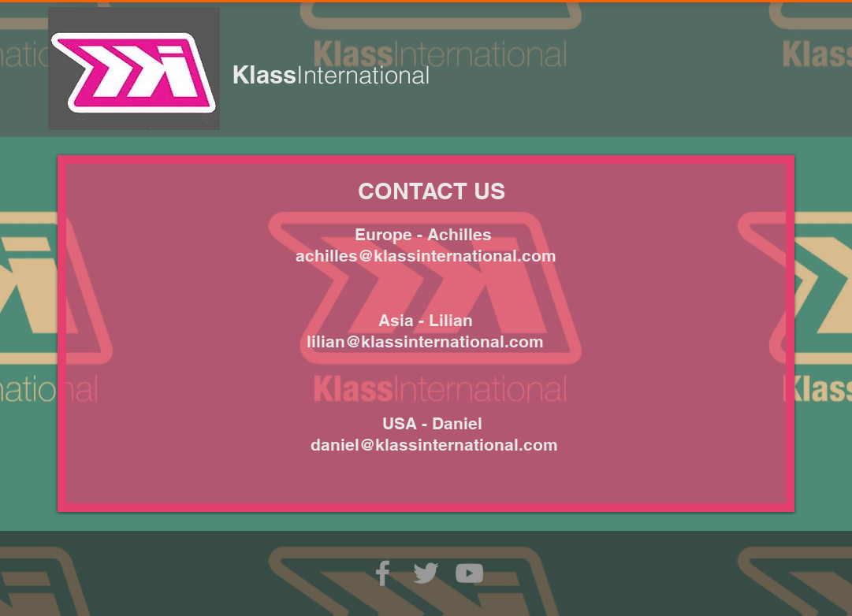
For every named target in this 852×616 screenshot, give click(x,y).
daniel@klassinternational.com (434, 445)
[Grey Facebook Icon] (383, 573)
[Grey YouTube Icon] (469, 573)
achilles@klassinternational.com (426, 256)
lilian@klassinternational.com (425, 341)
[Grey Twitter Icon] (426, 573)
